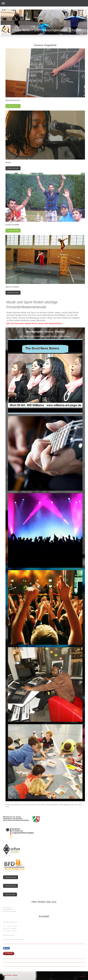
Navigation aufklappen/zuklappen (44, 3)
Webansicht (82, 976)
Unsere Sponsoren (10, 894)
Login (84, 975)
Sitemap (15, 975)
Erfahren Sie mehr (13, 106)
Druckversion (7, 975)
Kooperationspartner (10, 886)
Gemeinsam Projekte (11, 877)
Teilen (6, 948)
